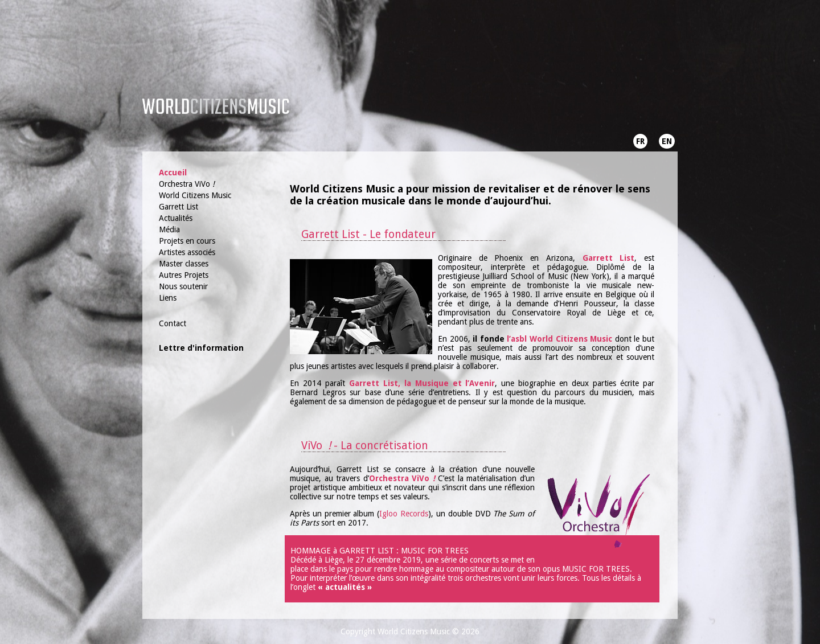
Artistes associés (187, 252)
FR (640, 141)
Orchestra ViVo (187, 184)
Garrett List (179, 207)
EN (667, 141)
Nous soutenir (183, 286)
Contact (173, 323)
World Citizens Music (195, 195)
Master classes (184, 264)
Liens (168, 298)
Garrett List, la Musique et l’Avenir (422, 383)
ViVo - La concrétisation (365, 446)
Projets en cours (187, 241)
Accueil (173, 173)
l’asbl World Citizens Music (559, 339)
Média (169, 229)
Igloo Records (404, 514)
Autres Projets (184, 275)
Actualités (176, 218)
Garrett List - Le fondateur (368, 234)
